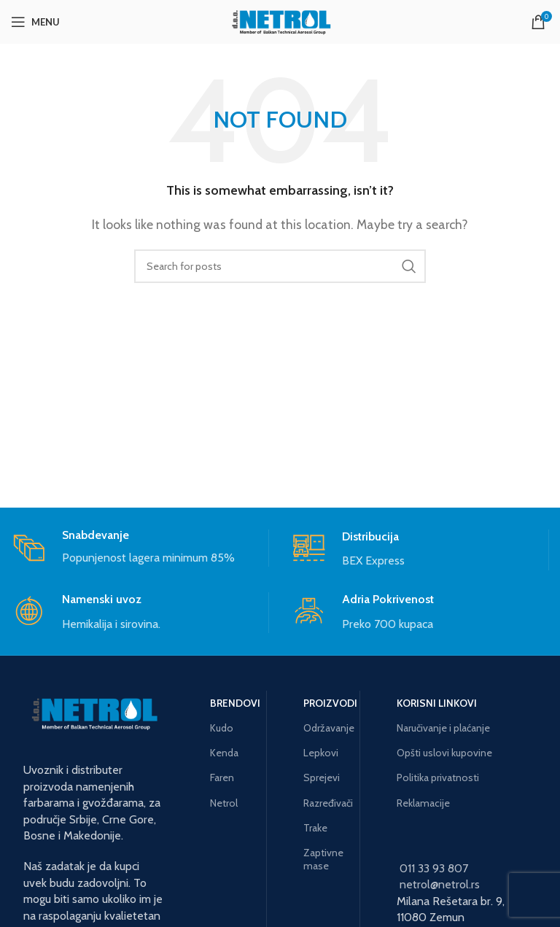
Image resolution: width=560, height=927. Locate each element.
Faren (222, 777)
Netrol (224, 803)
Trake (315, 828)
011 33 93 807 (434, 868)
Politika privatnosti (438, 777)
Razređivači (326, 803)
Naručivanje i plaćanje (443, 728)
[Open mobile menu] (35, 22)
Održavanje (326, 728)
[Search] (280, 266)
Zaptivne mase (323, 859)
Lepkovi (321, 753)
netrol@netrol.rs (440, 884)
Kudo (222, 728)
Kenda (224, 753)
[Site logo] (280, 21)
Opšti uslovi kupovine (444, 753)
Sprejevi (322, 777)
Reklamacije (423, 803)
